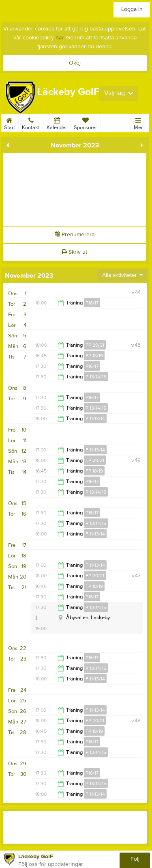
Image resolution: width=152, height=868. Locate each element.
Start (10, 122)
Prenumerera (75, 235)
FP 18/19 (94, 356)
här (59, 38)
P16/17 (92, 303)
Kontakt (31, 122)
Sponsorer (85, 122)
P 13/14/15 (96, 377)
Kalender (57, 122)
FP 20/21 (95, 345)
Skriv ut (74, 252)
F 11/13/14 (95, 419)
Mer (138, 122)
